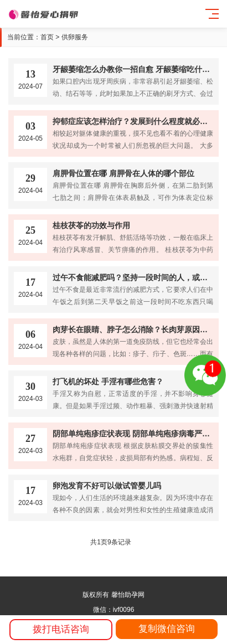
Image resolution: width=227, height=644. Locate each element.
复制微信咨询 (167, 629)
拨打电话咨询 (61, 629)
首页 (47, 37)
